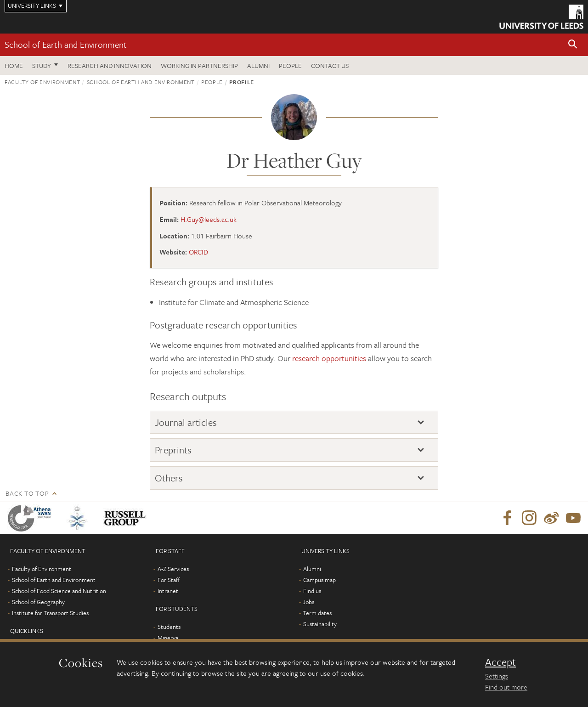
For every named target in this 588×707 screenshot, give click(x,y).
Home (14, 65)
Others (169, 478)
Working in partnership (199, 65)
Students (169, 627)
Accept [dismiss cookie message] (500, 662)
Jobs (308, 602)
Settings (497, 676)
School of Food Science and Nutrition (59, 591)
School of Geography (38, 602)
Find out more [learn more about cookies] (506, 687)
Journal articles (186, 422)
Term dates (317, 613)
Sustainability (320, 624)
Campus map (319, 580)
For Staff (169, 580)
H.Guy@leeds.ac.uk (209, 219)
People (290, 65)
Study (42, 65)
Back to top (27, 493)
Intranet (168, 591)
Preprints (173, 450)
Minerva (168, 638)
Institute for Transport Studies (50, 613)
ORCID (198, 252)
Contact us (330, 65)
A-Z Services (173, 569)
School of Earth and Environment (66, 44)
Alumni (258, 65)
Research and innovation (110, 65)
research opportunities (329, 358)
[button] (573, 45)
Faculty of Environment (42, 82)
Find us (312, 591)
